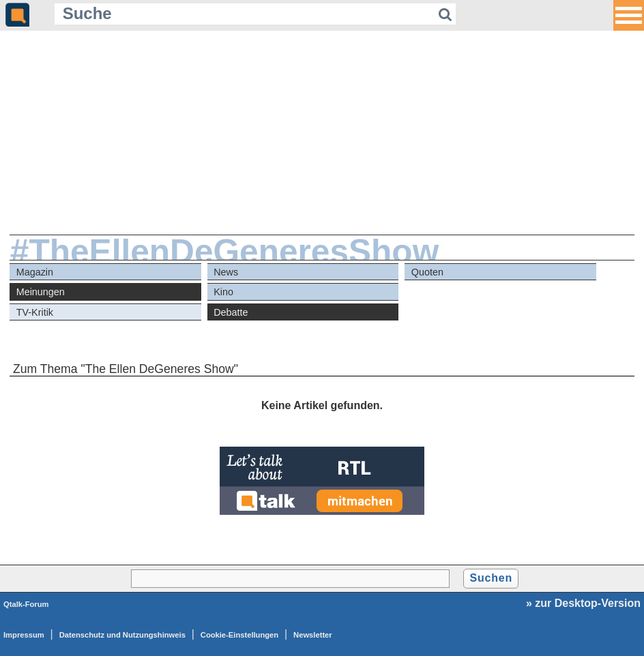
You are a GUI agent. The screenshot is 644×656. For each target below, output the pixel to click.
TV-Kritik (35, 312)
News (226, 272)
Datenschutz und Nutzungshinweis (122, 635)
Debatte (231, 312)
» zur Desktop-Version (583, 603)
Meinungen (41, 292)
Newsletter (313, 635)
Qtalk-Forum (26, 604)
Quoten (427, 272)
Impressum (24, 635)
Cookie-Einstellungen (239, 635)
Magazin (35, 272)
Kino (223, 292)
